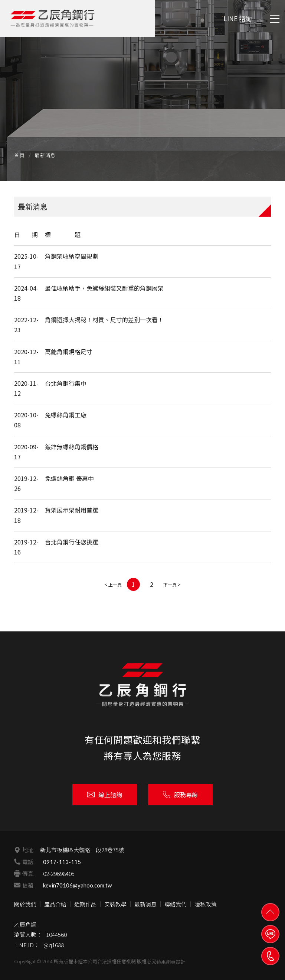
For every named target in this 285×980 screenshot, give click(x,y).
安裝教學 (115, 904)
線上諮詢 (105, 795)
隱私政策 (206, 904)
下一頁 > (172, 584)
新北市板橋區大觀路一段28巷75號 (82, 850)
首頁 (19, 155)
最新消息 (145, 904)
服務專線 (180, 795)
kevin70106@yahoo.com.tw (77, 885)
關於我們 (25, 904)
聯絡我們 (176, 904)
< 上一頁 (113, 584)
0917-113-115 (62, 862)
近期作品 (85, 904)
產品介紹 (55, 904)
